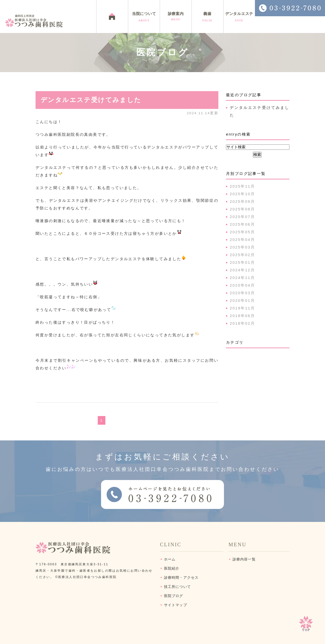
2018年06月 (242, 316)
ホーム (170, 559)
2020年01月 (242, 300)
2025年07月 (242, 217)
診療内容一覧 (244, 559)
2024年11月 (242, 278)
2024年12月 (242, 270)
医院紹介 (172, 568)
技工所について (177, 587)
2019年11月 (242, 308)
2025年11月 (242, 186)
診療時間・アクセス (181, 578)
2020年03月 (242, 293)
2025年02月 (242, 255)
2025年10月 (242, 194)
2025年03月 (242, 247)
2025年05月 (242, 232)
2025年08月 (242, 209)
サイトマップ (176, 605)
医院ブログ (174, 596)
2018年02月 (242, 323)
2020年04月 (242, 285)
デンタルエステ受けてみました (91, 100)
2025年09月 (242, 201)
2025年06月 (242, 224)
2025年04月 (242, 240)
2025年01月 (242, 262)
